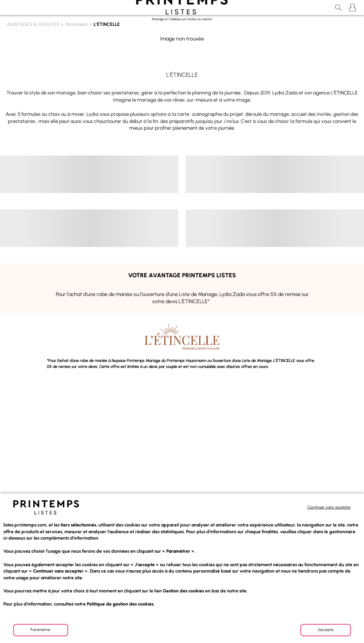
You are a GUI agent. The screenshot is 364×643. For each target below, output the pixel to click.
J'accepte (326, 630)
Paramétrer (41, 630)
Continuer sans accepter (329, 507)
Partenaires (77, 24)
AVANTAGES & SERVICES (33, 24)
